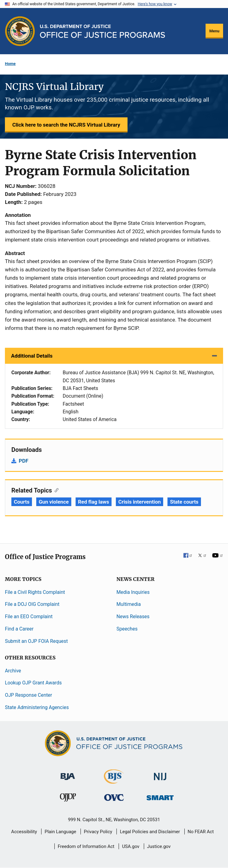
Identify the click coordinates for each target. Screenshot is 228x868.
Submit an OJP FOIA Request (36, 641)
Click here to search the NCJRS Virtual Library (66, 125)
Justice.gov (159, 846)
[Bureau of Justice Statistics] (114, 781)
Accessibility (24, 832)
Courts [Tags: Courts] (22, 502)
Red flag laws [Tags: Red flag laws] (94, 502)
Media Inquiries (133, 592)
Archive (13, 671)
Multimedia (129, 604)
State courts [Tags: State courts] (184, 502)
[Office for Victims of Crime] (114, 797)
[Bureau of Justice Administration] (68, 773)
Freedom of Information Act (86, 846)
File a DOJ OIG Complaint (32, 604)
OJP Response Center (28, 695)
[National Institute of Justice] (160, 774)
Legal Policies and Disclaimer (150, 832)
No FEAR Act (201, 832)
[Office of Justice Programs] (20, 31)
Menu (214, 31)
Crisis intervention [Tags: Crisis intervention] (140, 502)
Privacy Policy (98, 832)
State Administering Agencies (37, 707)
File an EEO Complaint (29, 617)
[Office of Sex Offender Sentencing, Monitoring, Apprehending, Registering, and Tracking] (160, 796)
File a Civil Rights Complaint (35, 592)
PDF (24, 461)
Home (10, 64)
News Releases (133, 617)
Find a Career (19, 629)
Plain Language (60, 832)
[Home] (102, 31)
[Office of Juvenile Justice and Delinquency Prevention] (68, 799)
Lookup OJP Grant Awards (33, 683)
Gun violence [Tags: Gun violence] (54, 502)
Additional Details (32, 356)
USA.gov (131, 846)
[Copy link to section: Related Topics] (55, 490)
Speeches (127, 629)
